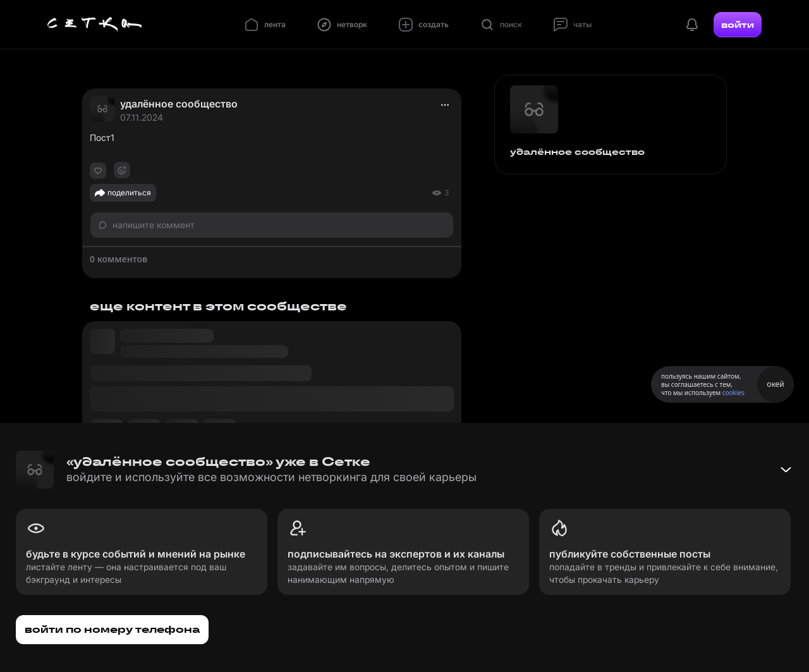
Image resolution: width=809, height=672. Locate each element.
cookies (733, 393)
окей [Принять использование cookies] (775, 384)
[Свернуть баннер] (786, 470)
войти (738, 25)
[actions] (445, 105)
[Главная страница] (95, 25)
